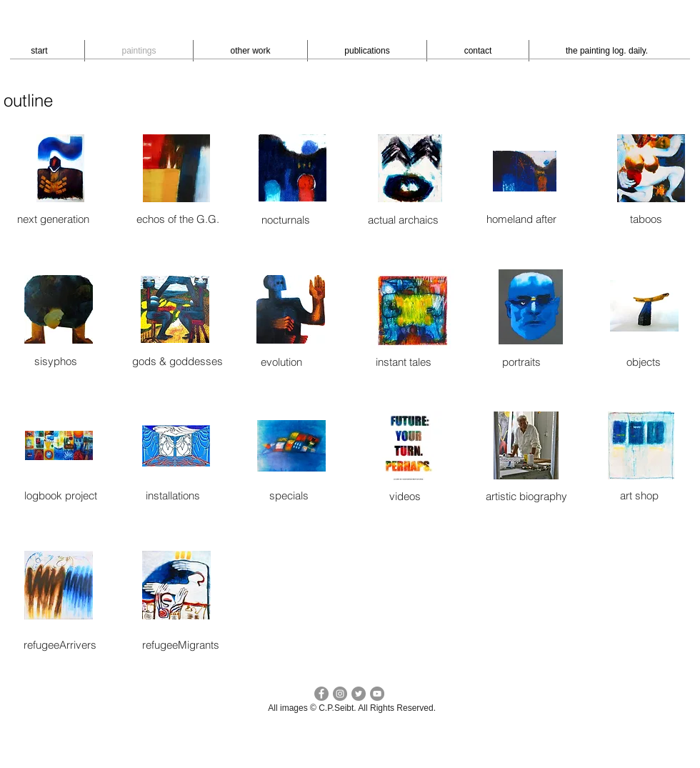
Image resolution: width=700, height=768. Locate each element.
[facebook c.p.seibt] (321, 694)
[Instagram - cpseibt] (340, 694)
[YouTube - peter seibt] (377, 694)
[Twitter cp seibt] (359, 694)
